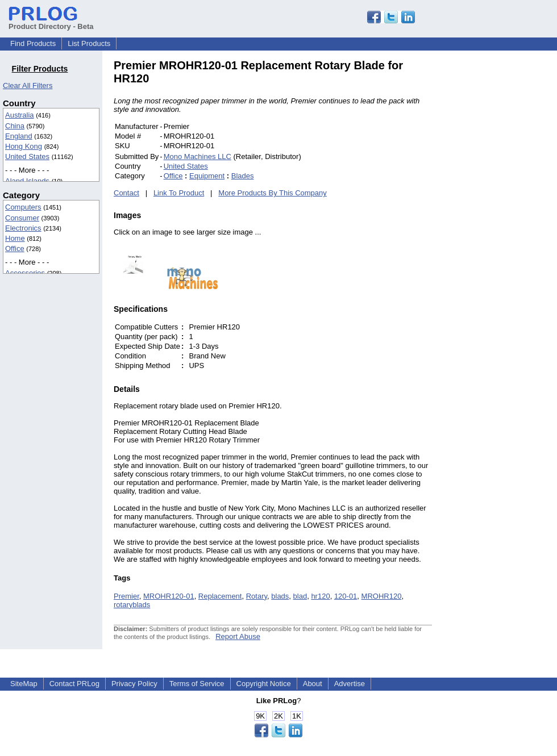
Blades (243, 176)
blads (280, 596)
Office (15, 248)
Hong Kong (24, 146)
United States (27, 156)
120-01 (346, 596)
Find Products (33, 43)
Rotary (257, 596)
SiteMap (24, 684)
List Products (89, 43)
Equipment (207, 176)
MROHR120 (382, 596)
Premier (126, 596)
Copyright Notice (264, 684)
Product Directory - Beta (51, 22)
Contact (126, 193)
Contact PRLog (74, 684)
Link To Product (179, 193)
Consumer (22, 218)
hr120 (320, 596)
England (19, 136)
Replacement (220, 596)
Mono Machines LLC (198, 156)
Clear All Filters (28, 85)
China (15, 126)
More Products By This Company (273, 193)
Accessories (25, 273)
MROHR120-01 (169, 596)
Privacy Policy (134, 684)
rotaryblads (132, 605)
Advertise (350, 684)
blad (300, 596)
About (313, 684)
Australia (20, 115)
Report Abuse (238, 636)
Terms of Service (197, 684)
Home (15, 238)
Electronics (23, 228)
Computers (23, 207)
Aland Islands (27, 181)
